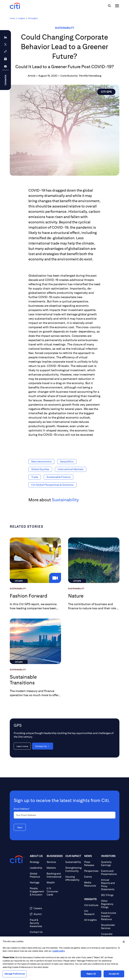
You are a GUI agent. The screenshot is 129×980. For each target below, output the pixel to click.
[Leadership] (37, 868)
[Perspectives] (91, 871)
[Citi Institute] (91, 905)
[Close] (124, 942)
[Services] (55, 862)
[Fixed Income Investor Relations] (109, 916)
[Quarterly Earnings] (109, 864)
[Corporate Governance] (109, 935)
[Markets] (55, 868)
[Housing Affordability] (73, 878)
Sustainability (64, 28)
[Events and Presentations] (109, 872)
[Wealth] (55, 882)
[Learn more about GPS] (22, 746)
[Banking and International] (55, 875)
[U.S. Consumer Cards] (55, 891)
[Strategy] (37, 862)
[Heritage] (37, 882)
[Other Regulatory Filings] (109, 904)
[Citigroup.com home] (17, 859)
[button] (5, 52)
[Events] (91, 877)
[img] (109, 6)
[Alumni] (37, 914)
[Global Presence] (37, 875)
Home (12, 18)
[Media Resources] (91, 884)
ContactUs (5, 80)
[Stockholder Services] (109, 927)
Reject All (91, 974)
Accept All (114, 974)
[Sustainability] (73, 862)
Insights (22, 18)
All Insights (33, 18)
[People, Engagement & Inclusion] (37, 891)
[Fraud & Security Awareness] (37, 923)
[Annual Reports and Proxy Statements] (109, 885)
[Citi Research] (91, 913)
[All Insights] (91, 920)
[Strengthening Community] (73, 869)
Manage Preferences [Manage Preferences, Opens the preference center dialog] (15, 974)
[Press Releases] (91, 864)
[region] (64, 958)
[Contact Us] (37, 932)
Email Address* (22, 809)
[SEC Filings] (109, 895)
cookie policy (58, 951)
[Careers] (37, 908)
